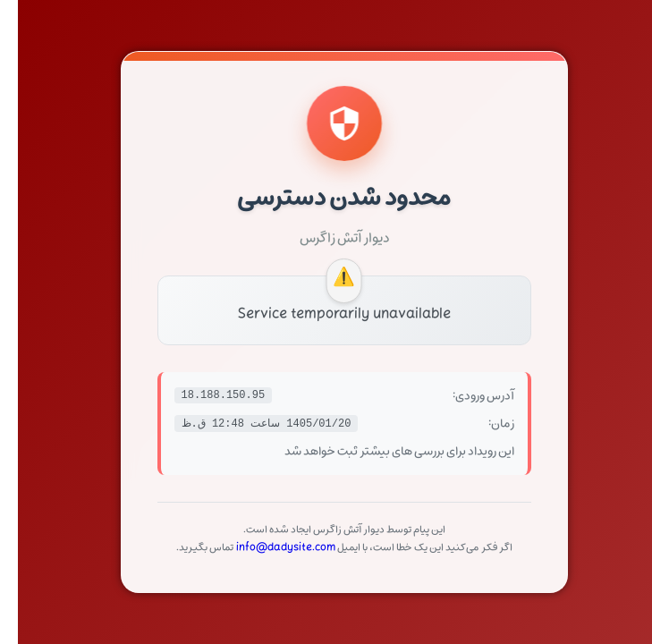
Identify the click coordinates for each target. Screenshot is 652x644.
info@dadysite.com (268, 547)
